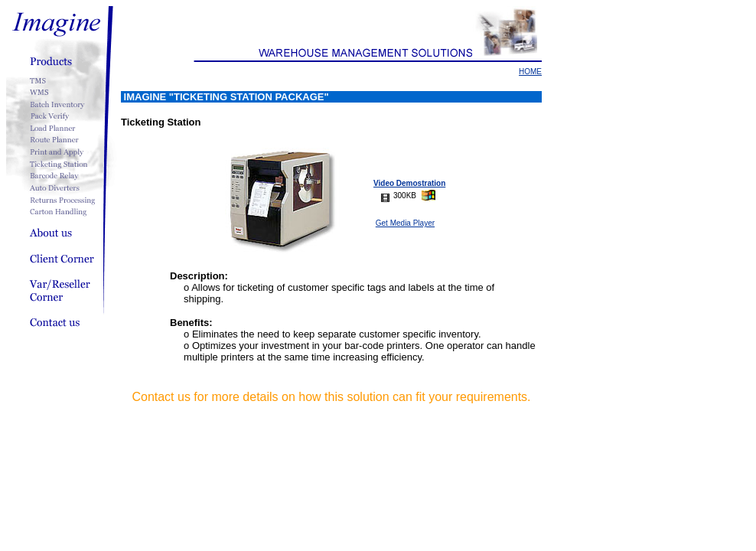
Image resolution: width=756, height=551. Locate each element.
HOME (530, 72)
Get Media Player (405, 223)
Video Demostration (409, 183)
